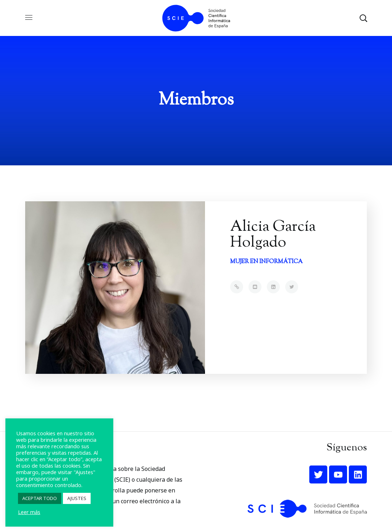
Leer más (29, 512)
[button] (363, 18)
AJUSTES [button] (77, 498)
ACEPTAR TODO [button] (40, 498)
